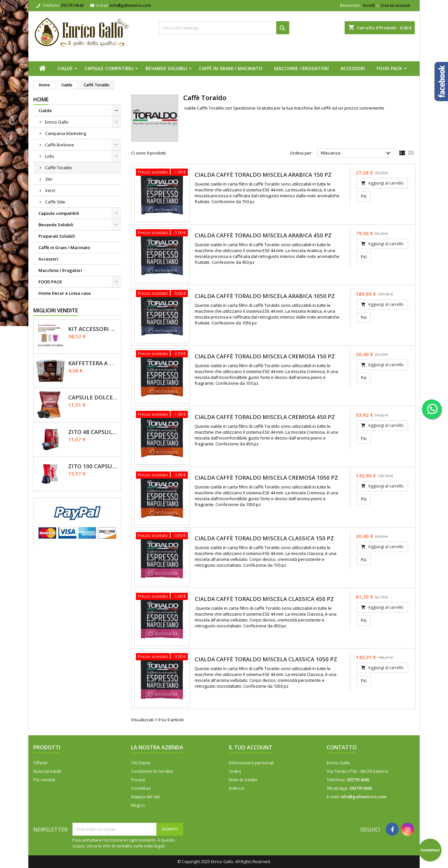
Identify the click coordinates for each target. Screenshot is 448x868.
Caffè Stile (55, 202)
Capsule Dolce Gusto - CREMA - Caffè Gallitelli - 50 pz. (93, 397)
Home (41, 99)
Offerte (40, 763)
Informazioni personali (251, 763)
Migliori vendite (56, 310)
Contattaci (141, 788)
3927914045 (72, 5)
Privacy (138, 780)
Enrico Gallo (57, 122)
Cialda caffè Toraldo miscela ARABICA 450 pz (263, 235)
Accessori (353, 68)
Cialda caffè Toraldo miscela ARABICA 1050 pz (265, 296)
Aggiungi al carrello (382, 183)
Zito (49, 179)
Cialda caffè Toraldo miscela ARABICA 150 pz (263, 175)
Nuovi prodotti (47, 771)
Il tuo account (251, 747)
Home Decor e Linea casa (65, 293)
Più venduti (44, 780)
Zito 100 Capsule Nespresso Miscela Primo (93, 466)
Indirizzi (237, 788)
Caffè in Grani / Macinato (231, 68)
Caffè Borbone (60, 145)
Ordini (235, 771)
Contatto (342, 747)
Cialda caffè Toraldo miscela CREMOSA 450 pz (265, 417)
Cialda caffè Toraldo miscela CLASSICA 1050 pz (266, 659)
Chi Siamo (141, 763)
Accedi (369, 5)
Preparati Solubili (57, 236)
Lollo (50, 156)
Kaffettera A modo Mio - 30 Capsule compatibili (93, 363)
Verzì (50, 190)
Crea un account (396, 5)
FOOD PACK (389, 68)
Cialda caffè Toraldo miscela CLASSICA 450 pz (264, 599)
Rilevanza (357, 153)
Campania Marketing (66, 133)
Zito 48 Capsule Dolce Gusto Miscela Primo (93, 432)
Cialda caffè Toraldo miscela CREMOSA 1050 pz (266, 478)
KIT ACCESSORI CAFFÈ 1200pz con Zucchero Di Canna (93, 329)
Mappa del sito (146, 797)
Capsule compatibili (109, 68)
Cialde (65, 68)
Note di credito (243, 780)
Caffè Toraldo (59, 168)
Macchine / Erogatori (301, 68)
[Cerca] (224, 28)
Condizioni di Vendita (152, 771)
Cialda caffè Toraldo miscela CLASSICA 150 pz (264, 538)
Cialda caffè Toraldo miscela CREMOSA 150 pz (265, 356)
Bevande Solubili (166, 68)
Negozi (138, 805)
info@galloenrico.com (130, 5)
